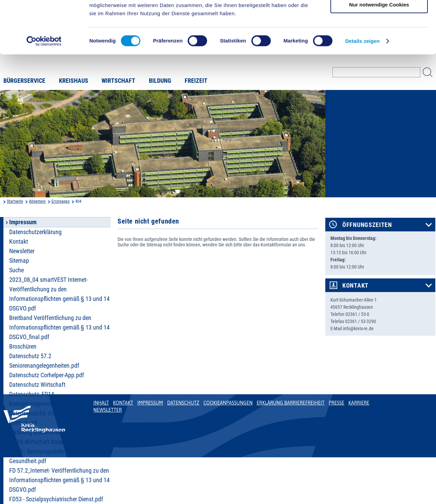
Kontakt (19, 242)
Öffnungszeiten (367, 225)
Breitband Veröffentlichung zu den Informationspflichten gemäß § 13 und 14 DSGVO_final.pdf (59, 327)
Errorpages (60, 201)
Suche (17, 270)
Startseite (15, 201)
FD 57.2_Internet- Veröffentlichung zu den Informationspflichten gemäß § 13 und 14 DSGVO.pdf (59, 480)
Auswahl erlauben (379, 37)
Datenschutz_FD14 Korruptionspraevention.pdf (42, 399)
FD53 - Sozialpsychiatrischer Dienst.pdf (56, 499)
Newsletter (22, 251)
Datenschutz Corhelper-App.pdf (47, 375)
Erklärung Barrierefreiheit (39, 432)
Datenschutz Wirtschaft (37, 385)
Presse (337, 403)
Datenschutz (183, 403)
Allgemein (37, 201)
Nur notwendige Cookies (379, 57)
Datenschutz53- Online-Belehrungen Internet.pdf (52, 418)
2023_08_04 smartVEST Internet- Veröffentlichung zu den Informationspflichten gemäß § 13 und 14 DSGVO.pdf (59, 294)
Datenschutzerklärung (35, 232)
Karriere (359, 403)
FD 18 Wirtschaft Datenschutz (45, 442)
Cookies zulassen (379, 17)
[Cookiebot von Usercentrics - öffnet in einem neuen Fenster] (44, 93)
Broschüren (23, 347)
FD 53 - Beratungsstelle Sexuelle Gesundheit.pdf (47, 456)
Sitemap (19, 261)
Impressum (150, 403)
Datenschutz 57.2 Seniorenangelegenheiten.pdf (44, 361)
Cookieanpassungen (228, 403)
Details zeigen (362, 93)
